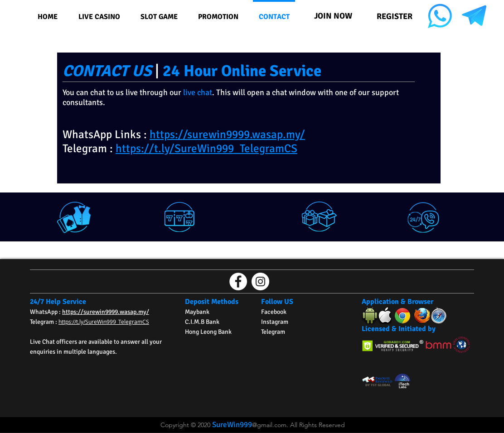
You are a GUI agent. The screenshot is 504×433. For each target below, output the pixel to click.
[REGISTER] (394, 16)
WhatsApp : (46, 312)
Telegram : (44, 322)
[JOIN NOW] (333, 16)
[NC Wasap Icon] (440, 16)
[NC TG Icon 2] (474, 16)
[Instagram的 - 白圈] (260, 281)
